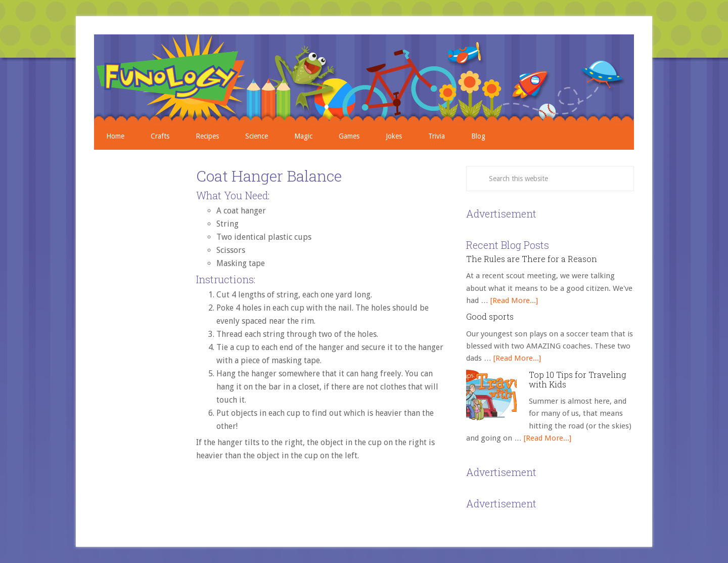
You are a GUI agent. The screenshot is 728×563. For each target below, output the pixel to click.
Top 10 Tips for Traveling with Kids (577, 379)
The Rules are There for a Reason (532, 259)
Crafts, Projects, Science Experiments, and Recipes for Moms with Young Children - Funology (364, 78)
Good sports (490, 316)
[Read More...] (514, 300)
